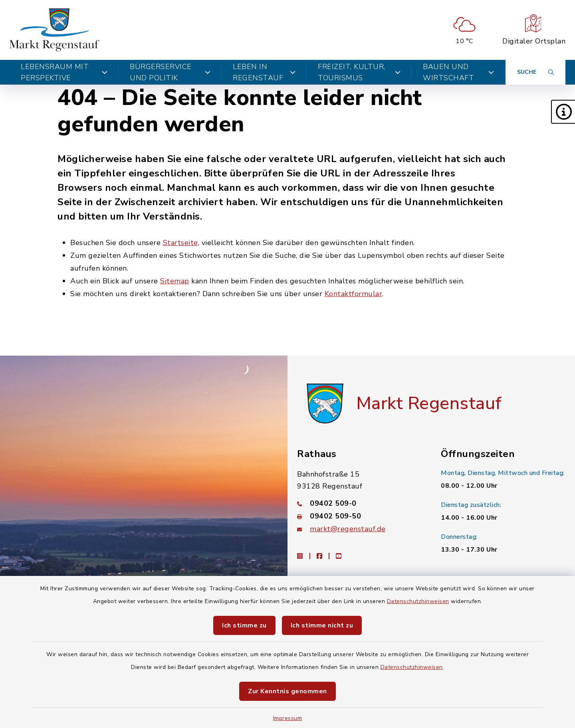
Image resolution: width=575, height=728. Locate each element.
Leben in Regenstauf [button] (264, 72)
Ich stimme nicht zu (322, 625)
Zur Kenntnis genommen (287, 691)
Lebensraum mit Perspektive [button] (64, 72)
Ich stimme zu (244, 625)
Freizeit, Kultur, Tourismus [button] (359, 72)
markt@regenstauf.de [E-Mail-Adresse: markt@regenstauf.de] (348, 529)
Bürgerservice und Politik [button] (170, 72)
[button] (563, 112)
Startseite (180, 243)
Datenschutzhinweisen (418, 601)
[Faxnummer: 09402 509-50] (359, 516)
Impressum (288, 718)
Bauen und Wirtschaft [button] (459, 72)
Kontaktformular (354, 294)
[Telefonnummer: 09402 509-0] (359, 503)
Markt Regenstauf (429, 404)
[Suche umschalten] (535, 72)
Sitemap (175, 281)
